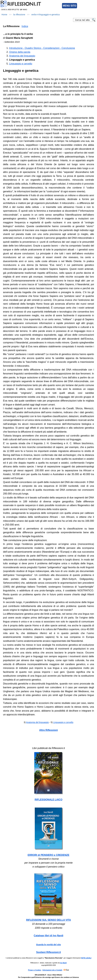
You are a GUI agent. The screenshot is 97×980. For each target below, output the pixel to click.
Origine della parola (20, 52)
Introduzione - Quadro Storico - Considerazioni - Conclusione (42, 48)
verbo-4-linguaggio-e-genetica (45, 15)
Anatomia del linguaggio (22, 56)
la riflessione (19, 15)
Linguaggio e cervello (21, 64)
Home (4, 15)
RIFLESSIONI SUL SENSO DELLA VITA (49, 920)
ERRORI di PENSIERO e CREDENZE (49, 855)
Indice (25, 26)
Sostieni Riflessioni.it (49, 952)
